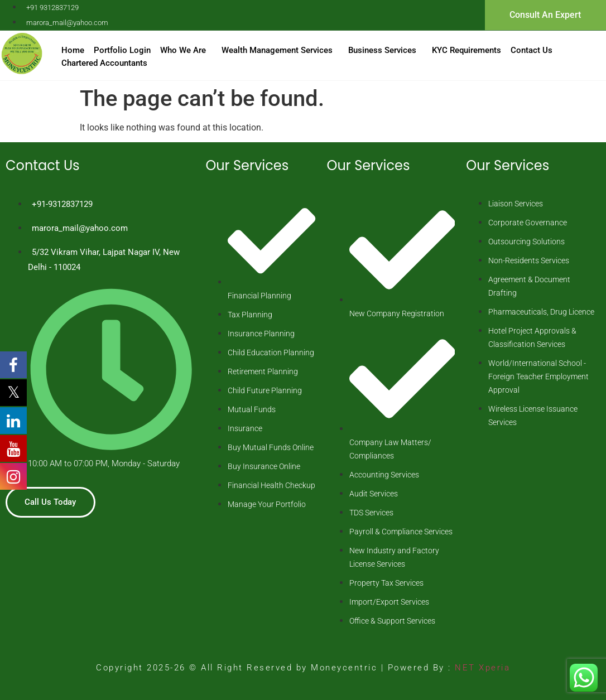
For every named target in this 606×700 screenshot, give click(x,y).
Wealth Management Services (277, 50)
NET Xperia (481, 668)
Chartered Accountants (104, 63)
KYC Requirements (466, 50)
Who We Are (183, 50)
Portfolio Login (122, 50)
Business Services (382, 50)
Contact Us (532, 50)
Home (73, 50)
